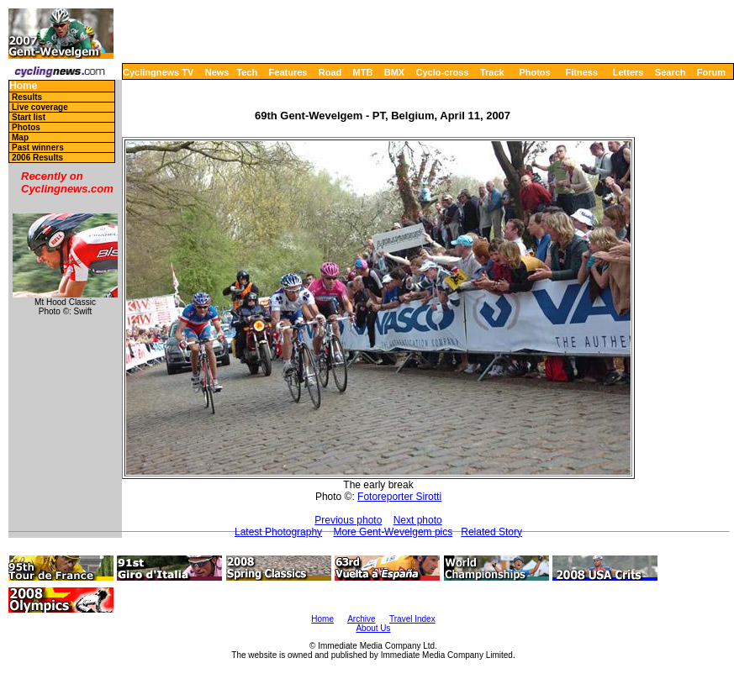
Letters (628, 72)
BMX (394, 72)
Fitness (581, 72)
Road (330, 72)
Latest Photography (278, 532)
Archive (361, 619)
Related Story (491, 532)
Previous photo (348, 520)
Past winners (38, 147)
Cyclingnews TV (158, 72)
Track (492, 72)
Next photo (418, 520)
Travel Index (412, 619)
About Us (373, 628)
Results (27, 97)
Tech (247, 72)
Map (20, 137)
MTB (363, 72)
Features (288, 72)
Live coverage (40, 107)
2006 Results (37, 158)
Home (23, 86)
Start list (29, 117)
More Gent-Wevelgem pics (393, 532)
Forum (711, 72)
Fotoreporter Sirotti (399, 497)
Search (671, 72)
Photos (534, 72)
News (217, 72)
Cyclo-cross (443, 72)
